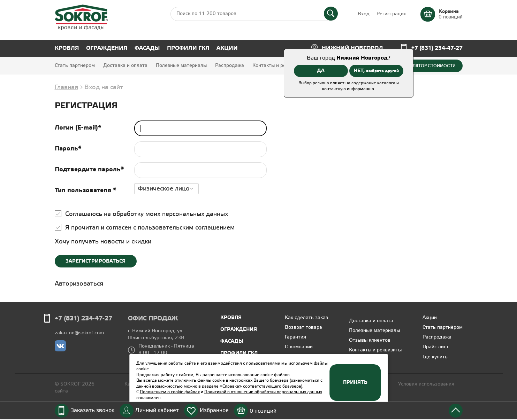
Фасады (147, 48)
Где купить (435, 357)
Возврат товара (303, 328)
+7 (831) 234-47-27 (437, 48)
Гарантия (295, 337)
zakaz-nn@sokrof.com (79, 333)
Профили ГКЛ (188, 48)
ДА (321, 71)
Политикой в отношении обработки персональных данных (263, 392)
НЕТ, (376, 71)
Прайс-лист (436, 347)
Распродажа (230, 66)
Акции (227, 48)
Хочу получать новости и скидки (103, 242)
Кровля (67, 48)
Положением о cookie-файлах (170, 392)
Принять (355, 382)
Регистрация (391, 14)
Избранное (214, 410)
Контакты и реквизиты (279, 66)
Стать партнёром (75, 66)
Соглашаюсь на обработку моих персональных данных (147, 214)
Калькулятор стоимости (426, 66)
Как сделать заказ (306, 318)
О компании (299, 347)
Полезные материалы (181, 66)
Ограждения (107, 48)
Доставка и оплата (125, 66)
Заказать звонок (92, 410)
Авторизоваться (79, 284)
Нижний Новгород (352, 48)
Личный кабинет (157, 410)
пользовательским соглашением (186, 228)
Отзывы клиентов (370, 340)
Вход (364, 14)
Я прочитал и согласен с (150, 228)
